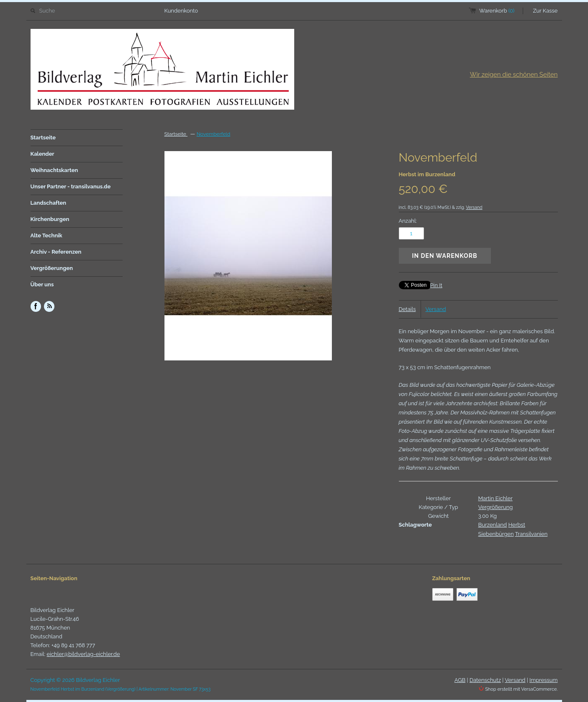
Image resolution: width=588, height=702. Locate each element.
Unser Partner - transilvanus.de (71, 186)
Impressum (543, 680)
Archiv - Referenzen (56, 252)
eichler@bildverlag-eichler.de (83, 654)
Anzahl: (408, 221)
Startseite (43, 138)
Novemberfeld (214, 134)
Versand (474, 207)
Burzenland (493, 525)
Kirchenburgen (50, 219)
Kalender (42, 154)
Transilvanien (531, 534)
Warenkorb (497, 11)
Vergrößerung (496, 507)
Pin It (436, 285)
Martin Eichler (496, 498)
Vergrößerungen (52, 268)
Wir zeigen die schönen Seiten (514, 75)
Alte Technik (46, 235)
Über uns (42, 284)
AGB (460, 680)
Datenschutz (485, 680)
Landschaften (49, 203)
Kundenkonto (181, 11)
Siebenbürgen (496, 534)
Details (407, 309)
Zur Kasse (546, 11)
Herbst (517, 525)
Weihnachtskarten (54, 170)
